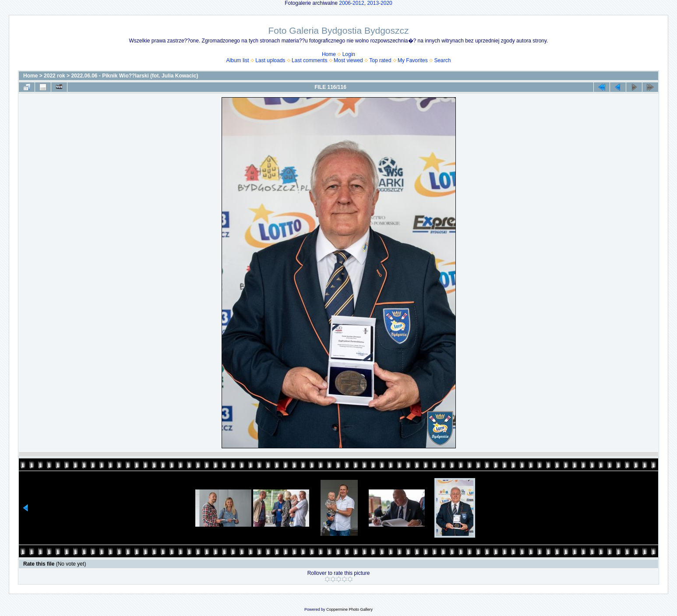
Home (329, 54)
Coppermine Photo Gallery (349, 609)
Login (349, 54)
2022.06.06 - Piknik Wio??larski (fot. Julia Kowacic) (134, 76)
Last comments (309, 60)
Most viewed (348, 60)
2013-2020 (379, 3)
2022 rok (55, 76)
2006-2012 (351, 3)
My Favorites (413, 60)
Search (442, 60)
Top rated (380, 60)
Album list (238, 60)
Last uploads (270, 60)
